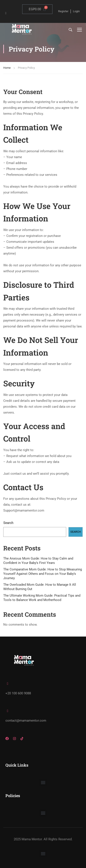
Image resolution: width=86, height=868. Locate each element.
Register (63, 11)
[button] (43, 782)
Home (7, 68)
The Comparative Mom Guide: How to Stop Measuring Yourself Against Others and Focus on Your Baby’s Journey (43, 574)
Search (8, 523)
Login (76, 11)
